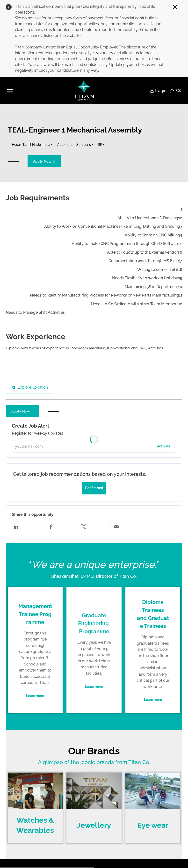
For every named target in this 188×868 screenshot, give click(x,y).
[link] (158, 91)
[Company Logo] (84, 91)
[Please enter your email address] (94, 446)
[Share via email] (116, 526)
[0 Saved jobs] (175, 90)
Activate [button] (164, 446)
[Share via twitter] (84, 526)
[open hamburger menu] (10, 91)
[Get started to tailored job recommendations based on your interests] (94, 488)
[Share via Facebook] (51, 526)
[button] (44, 161)
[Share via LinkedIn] (16, 526)
